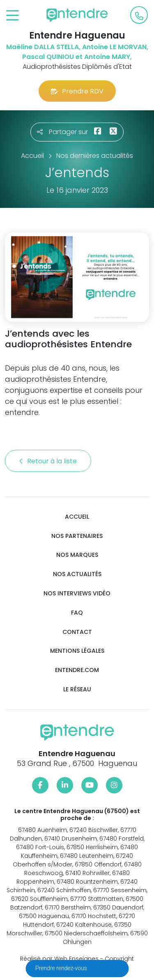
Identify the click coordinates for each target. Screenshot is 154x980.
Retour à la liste (48, 461)
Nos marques (77, 555)
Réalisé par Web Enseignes (59, 959)
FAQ (77, 613)
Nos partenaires (77, 536)
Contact (77, 632)
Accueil (77, 517)
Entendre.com (77, 670)
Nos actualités (77, 574)
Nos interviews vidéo (77, 594)
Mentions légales (77, 651)
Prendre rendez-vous (62, 968)
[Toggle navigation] (13, 16)
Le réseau (77, 689)
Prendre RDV (77, 91)
